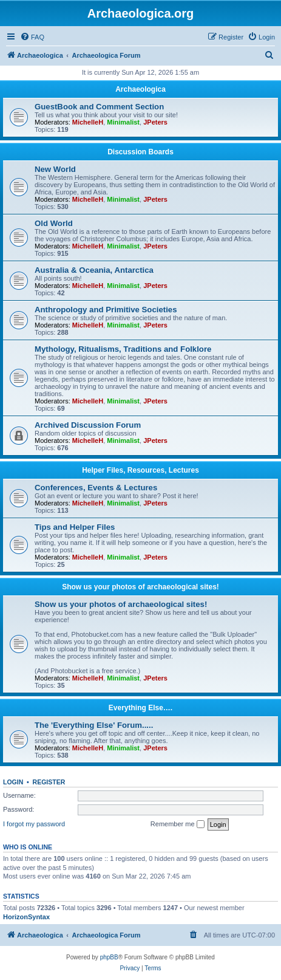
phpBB (109, 957)
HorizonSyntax (26, 917)
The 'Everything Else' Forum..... (94, 725)
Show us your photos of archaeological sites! (140, 587)
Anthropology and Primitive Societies (106, 310)
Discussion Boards (140, 152)
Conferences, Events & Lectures (96, 488)
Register (49, 782)
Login (13, 782)
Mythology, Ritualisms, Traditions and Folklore (123, 349)
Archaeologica (140, 89)
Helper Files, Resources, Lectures (140, 470)
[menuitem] (32, 37)
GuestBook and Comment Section (99, 107)
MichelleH (88, 122)
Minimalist (123, 122)
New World (55, 169)
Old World (54, 223)
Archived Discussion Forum (88, 425)
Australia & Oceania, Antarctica (94, 270)
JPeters (155, 122)
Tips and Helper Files (75, 527)
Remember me (178, 824)
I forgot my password (34, 824)
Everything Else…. (140, 708)
